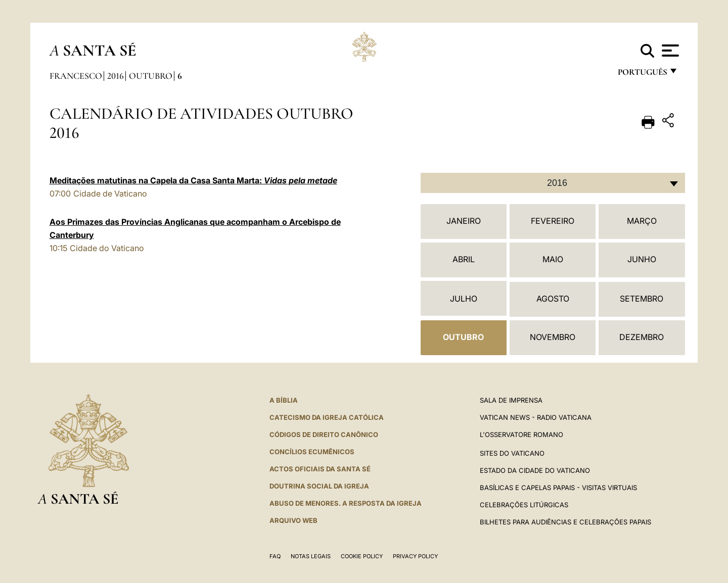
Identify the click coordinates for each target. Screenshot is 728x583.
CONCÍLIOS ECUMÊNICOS (312, 452)
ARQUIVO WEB (293, 520)
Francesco (76, 76)
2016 (116, 76)
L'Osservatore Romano (521, 434)
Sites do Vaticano (512, 453)
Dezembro (642, 337)
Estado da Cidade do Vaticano (535, 470)
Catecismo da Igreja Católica (327, 417)
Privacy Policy (415, 556)
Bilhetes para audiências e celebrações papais (565, 522)
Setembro (642, 299)
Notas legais (311, 556)
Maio (553, 259)
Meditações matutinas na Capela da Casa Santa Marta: (193, 180)
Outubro (151, 76)
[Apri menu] (669, 51)
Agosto (553, 299)
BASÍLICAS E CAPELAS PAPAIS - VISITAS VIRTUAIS (558, 488)
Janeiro (464, 221)
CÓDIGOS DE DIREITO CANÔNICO (324, 434)
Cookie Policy (362, 556)
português (642, 75)
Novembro (553, 337)
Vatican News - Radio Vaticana (536, 417)
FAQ (275, 556)
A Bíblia (284, 400)
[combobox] (553, 183)
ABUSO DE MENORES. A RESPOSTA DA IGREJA (346, 503)
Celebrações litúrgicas (524, 505)
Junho (642, 259)
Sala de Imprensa (511, 400)
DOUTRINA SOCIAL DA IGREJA (319, 486)
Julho (464, 299)
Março (642, 221)
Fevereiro (553, 221)
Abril (464, 259)
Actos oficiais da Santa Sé (320, 469)
